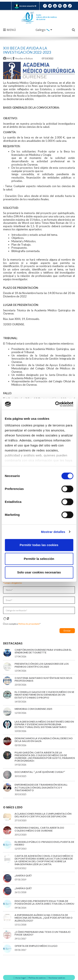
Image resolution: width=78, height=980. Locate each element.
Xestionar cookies (57, 978)
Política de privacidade (29, 624)
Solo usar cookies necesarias (39, 572)
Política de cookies (37, 978)
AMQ (8, 58)
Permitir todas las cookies (39, 545)
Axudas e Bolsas (23, 58)
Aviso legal (21, 978)
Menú (9, 30)
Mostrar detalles (53, 532)
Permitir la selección (39, 559)
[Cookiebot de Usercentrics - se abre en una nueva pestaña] (56, 404)
